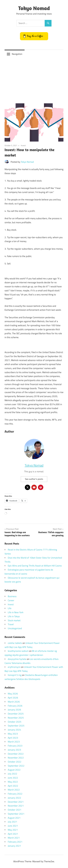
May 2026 (13, 694)
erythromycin (14, 667)
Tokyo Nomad (34, 8)
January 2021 (14, 846)
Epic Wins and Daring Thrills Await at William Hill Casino (35, 566)
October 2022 (15, 762)
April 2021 (13, 834)
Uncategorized (15, 628)
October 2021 (15, 810)
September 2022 (16, 766)
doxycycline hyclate (17, 659)
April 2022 (13, 786)
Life (10, 608)
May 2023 (13, 734)
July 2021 (12, 822)
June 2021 (13, 826)
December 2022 (16, 754)
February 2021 (15, 842)
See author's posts (34, 479)
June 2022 (13, 778)
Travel (11, 624)
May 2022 (13, 782)
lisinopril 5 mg (15, 675)
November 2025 (16, 718)
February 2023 (15, 746)
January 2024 (14, 730)
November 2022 (16, 758)
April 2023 (13, 738)
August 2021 (14, 818)
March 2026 (14, 702)
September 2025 (16, 726)
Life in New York (16, 612)
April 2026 (13, 698)
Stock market (14, 620)
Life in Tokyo (14, 616)
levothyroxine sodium (18, 651)
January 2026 (14, 710)
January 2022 (14, 798)
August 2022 (14, 770)
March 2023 (14, 742)
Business (12, 596)
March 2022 (14, 790)
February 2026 (15, 706)
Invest (23, 145)
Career (11, 600)
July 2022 (12, 774)
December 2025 (16, 714)
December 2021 (16, 802)
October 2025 (15, 722)
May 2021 (13, 830)
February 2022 (15, 794)
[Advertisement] (34, 79)
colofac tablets (15, 643)
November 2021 (16, 806)
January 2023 (14, 750)
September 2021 (16, 814)
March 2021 (14, 838)
